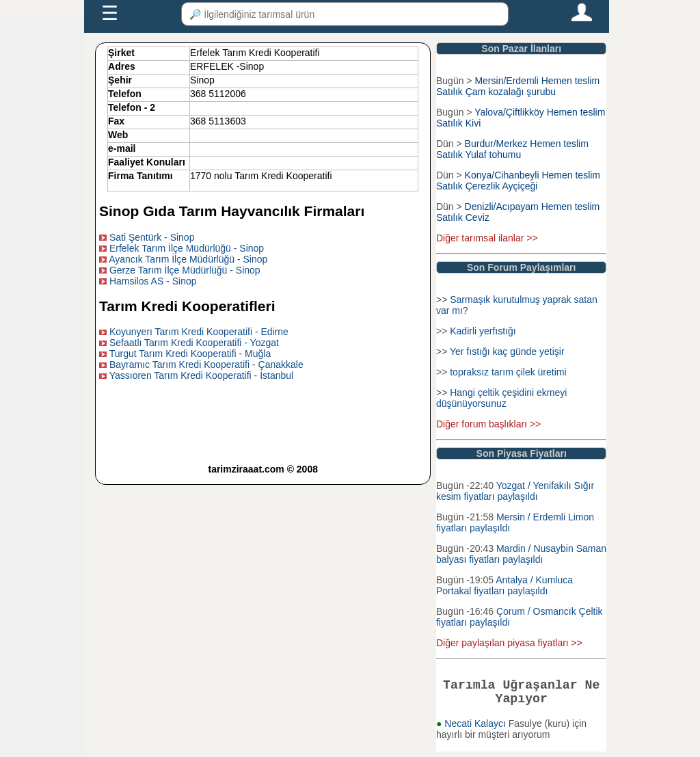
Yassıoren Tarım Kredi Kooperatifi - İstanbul (202, 375)
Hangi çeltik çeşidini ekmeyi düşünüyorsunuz (501, 398)
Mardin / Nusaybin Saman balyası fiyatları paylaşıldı (521, 554)
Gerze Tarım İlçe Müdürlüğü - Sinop (185, 270)
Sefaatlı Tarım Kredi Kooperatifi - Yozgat (194, 343)
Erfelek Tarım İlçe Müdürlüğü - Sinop (187, 248)
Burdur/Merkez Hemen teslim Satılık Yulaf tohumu (512, 149)
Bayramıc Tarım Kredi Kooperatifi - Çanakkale (206, 364)
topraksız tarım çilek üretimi (508, 372)
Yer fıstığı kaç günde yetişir (507, 351)
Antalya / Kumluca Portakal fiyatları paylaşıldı (504, 585)
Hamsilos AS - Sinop (153, 281)
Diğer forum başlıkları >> (488, 424)
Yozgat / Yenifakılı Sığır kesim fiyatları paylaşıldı (515, 491)
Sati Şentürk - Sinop (152, 237)
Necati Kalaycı (476, 729)
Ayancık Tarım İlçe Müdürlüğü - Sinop (188, 259)
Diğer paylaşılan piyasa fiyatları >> (509, 643)
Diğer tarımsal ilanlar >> (487, 238)
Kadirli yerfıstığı (483, 331)
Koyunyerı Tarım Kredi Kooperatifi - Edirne (199, 332)
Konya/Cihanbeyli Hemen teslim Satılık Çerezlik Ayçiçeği (518, 181)
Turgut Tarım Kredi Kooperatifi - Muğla (190, 354)
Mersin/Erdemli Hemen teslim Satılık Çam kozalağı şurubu (518, 86)
